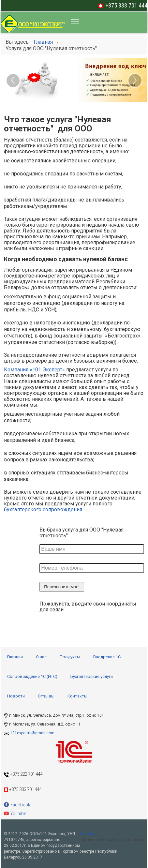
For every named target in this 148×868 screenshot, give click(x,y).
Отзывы (46, 696)
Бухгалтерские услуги (92, 676)
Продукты (70, 657)
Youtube (15, 814)
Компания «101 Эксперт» (34, 370)
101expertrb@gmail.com (32, 733)
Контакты (77, 696)
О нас (41, 657)
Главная (15, 657)
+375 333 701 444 (126, 5)
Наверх (87, 834)
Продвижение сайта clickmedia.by (112, 840)
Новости (16, 696)
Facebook (17, 805)
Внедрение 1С (107, 657)
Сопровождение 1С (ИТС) (32, 676)
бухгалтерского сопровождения (43, 509)
